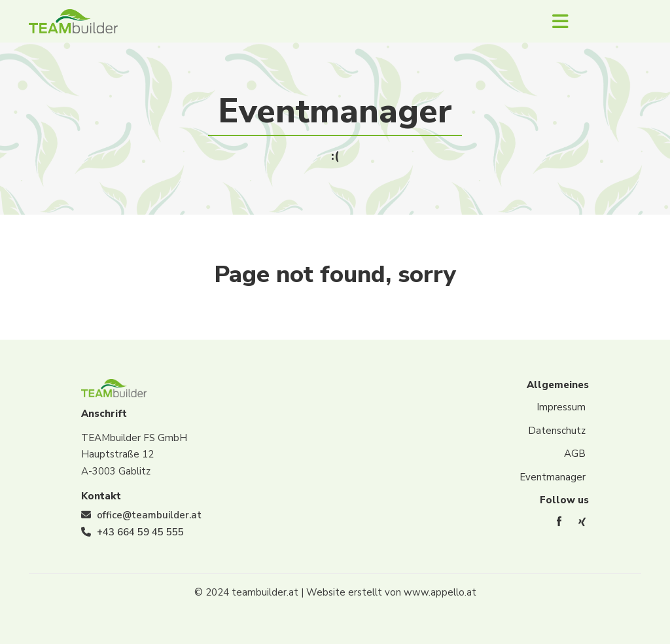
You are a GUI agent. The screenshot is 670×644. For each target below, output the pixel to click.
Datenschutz (557, 431)
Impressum (561, 407)
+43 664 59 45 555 (140, 532)
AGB (575, 454)
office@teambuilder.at (149, 515)
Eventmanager (553, 477)
